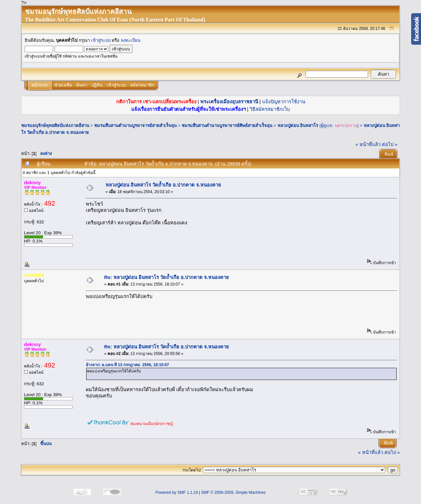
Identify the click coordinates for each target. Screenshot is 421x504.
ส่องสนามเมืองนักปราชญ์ (151, 424)
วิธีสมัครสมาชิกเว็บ (270, 109)
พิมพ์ (389, 154)
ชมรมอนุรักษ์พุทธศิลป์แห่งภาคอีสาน (55, 126)
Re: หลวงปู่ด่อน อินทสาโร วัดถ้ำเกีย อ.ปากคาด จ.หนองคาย (167, 277)
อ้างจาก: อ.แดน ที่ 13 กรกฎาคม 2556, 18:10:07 (127, 365)
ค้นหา (82, 85)
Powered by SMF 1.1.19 (177, 492)
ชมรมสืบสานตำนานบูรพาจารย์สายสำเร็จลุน (135, 126)
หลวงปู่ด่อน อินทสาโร (298, 126)
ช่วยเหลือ (63, 85)
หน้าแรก (40, 85)
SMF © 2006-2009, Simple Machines (233, 492)
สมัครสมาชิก (142, 85)
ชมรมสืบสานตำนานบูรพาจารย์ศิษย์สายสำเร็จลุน (227, 126)
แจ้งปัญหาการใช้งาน (284, 102)
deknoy (32, 183)
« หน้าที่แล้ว (368, 144)
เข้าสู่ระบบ (101, 40)
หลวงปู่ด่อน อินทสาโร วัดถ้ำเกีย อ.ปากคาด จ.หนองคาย (163, 185)
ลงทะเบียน (131, 40)
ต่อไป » (390, 144)
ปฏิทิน (97, 85)
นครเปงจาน (346, 126)
